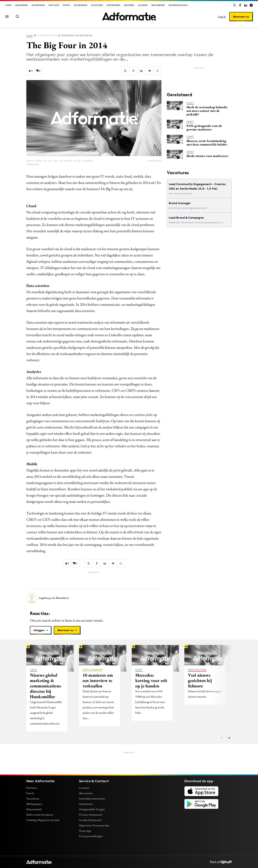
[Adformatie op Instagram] (251, 5)
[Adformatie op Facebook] (240, 5)
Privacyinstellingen (91, 836)
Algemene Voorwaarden (94, 825)
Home (8, 5)
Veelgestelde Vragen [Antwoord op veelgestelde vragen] (92, 809)
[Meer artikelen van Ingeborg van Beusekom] (94, 598)
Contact (84, 788)
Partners (129, 5)
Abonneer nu (241, 17)
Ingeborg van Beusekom (77, 35)
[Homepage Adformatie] (129, 16)
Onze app (85, 831)
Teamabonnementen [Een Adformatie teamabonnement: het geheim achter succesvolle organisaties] (92, 799)
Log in (222, 17)
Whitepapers (113, 5)
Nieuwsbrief (158, 5)
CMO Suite (54, 5)
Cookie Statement (90, 820)
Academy (143, 5)
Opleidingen (80, 5)
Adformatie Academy (40, 815)
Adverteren (38, 5)
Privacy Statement (91, 815)
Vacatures (97, 5)
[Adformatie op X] (235, 5)
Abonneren (21, 5)
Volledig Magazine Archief (43, 820)
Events (66, 5)
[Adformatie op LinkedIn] (246, 5)
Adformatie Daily (178, 5)
